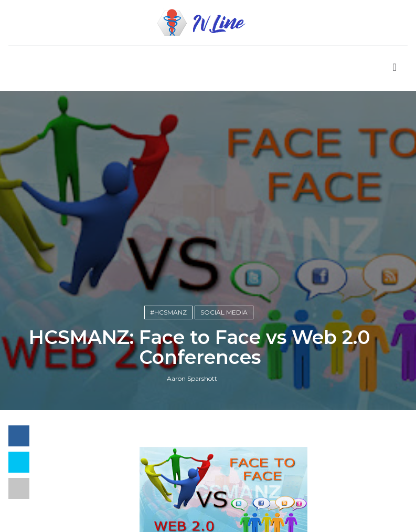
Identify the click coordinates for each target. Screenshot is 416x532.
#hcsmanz (168, 312)
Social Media (224, 312)
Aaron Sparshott (192, 378)
